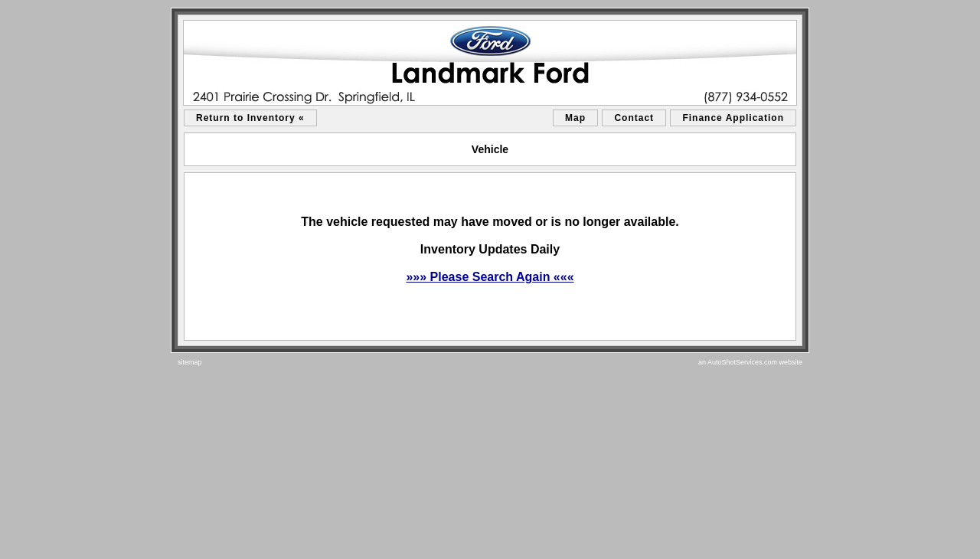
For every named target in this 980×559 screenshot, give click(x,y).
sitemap (190, 362)
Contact (634, 118)
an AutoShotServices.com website (750, 362)
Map (575, 118)
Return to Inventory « (250, 118)
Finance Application (733, 118)
